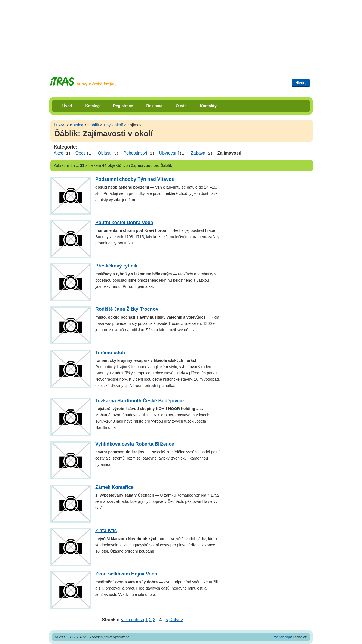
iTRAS (60, 125)
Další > (176, 620)
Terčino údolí (110, 353)
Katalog (93, 106)
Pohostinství (135, 153)
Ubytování (169, 153)
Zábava (198, 153)
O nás (181, 106)
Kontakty (208, 106)
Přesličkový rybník (116, 266)
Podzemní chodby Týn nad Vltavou (135, 179)
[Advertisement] (181, 34)
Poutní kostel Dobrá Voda (124, 223)
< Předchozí (133, 620)
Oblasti (105, 153)
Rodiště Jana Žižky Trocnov (127, 309)
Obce (81, 153)
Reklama (154, 106)
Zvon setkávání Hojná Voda (126, 574)
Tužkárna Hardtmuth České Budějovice (139, 401)
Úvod (67, 106)
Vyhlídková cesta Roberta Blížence (135, 444)
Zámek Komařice (114, 487)
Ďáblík (93, 125)
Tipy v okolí (113, 125)
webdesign (283, 637)
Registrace (123, 106)
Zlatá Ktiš (106, 531)
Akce (59, 153)
